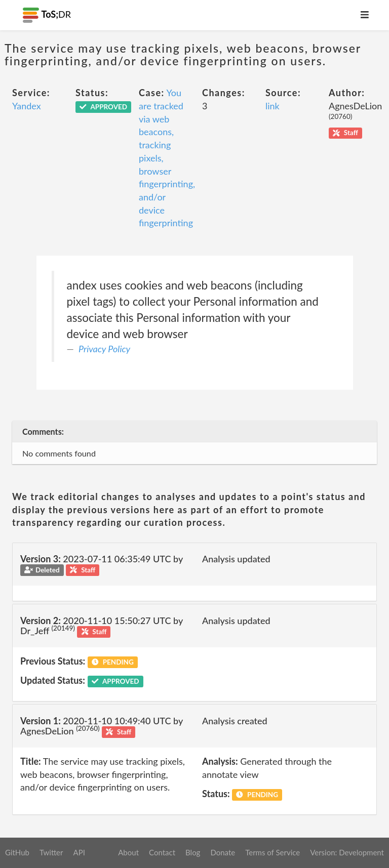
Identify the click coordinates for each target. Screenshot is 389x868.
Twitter (51, 852)
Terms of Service (273, 852)
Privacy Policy (104, 349)
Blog (193, 852)
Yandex (27, 106)
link (273, 106)
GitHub (17, 852)
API (79, 852)
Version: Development (347, 852)
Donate (223, 852)
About (128, 852)
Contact (162, 852)
